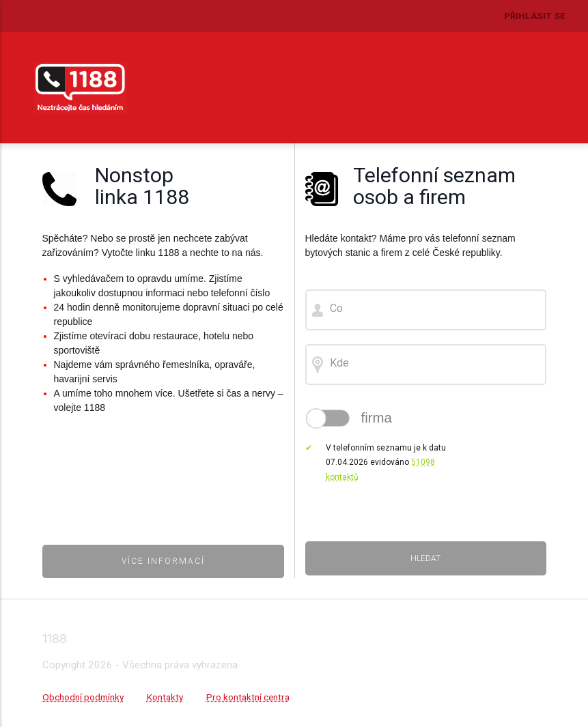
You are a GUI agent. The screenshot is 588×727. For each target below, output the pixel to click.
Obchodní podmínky (83, 697)
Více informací (163, 561)
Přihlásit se (535, 16)
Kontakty (165, 697)
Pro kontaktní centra (248, 697)
